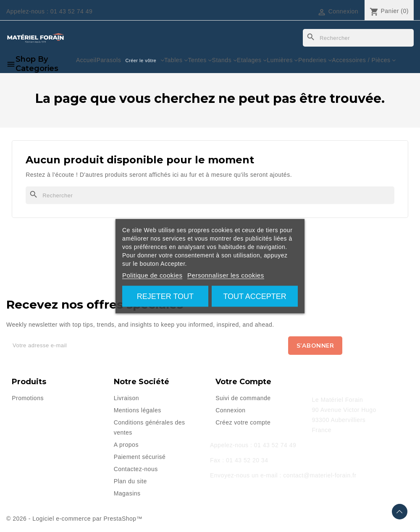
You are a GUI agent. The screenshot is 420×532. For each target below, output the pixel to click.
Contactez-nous (136, 469)
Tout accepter (255, 296)
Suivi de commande (243, 398)
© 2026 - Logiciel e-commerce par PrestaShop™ (74, 519)
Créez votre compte (243, 422)
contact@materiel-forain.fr (320, 475)
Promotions (28, 398)
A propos (126, 445)
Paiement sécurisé (140, 457)
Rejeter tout (165, 296)
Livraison (127, 398)
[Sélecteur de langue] (285, 11)
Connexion (230, 410)
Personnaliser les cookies (226, 275)
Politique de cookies (152, 275)
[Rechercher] (358, 38)
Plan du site (130, 481)
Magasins (127, 493)
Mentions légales (138, 410)
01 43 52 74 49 (71, 11)
